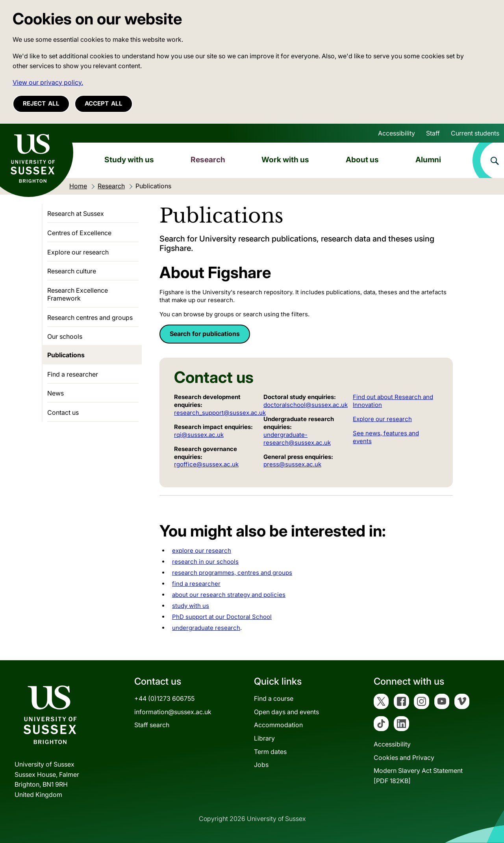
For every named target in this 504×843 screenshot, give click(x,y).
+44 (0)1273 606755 (164, 698)
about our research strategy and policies (229, 595)
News (56, 393)
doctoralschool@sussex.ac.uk (306, 405)
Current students (475, 133)
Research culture (72, 271)
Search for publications (205, 334)
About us (362, 160)
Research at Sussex (76, 214)
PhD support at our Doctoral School (222, 617)
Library (264, 738)
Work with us (285, 160)
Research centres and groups (90, 318)
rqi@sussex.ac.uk (199, 435)
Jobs (261, 765)
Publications (66, 355)
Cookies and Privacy (404, 758)
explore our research (202, 551)
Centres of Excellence (79, 233)
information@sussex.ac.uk (173, 712)
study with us (191, 606)
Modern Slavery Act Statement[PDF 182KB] (418, 776)
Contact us (63, 412)
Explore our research (382, 419)
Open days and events (286, 712)
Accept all (104, 103)
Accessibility (397, 133)
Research (208, 160)
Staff (433, 133)
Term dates (270, 752)
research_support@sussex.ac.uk (220, 413)
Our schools (65, 336)
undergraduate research (206, 628)
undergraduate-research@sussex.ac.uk (297, 439)
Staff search (152, 725)
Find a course (274, 698)
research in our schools (205, 562)
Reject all (41, 103)
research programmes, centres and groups (232, 573)
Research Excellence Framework (78, 294)
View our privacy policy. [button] (48, 82)
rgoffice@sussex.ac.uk (206, 464)
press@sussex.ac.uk (292, 464)
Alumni (428, 160)
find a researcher (196, 584)
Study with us (129, 160)
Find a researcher (73, 374)
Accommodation (278, 725)
